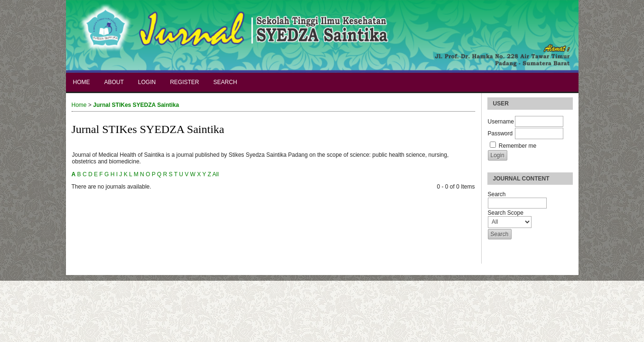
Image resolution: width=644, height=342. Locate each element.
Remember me (518, 146)
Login (147, 82)
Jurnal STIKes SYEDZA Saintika (136, 105)
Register (184, 82)
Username (501, 122)
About (114, 82)
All (215, 174)
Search (225, 82)
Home (82, 82)
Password (500, 133)
